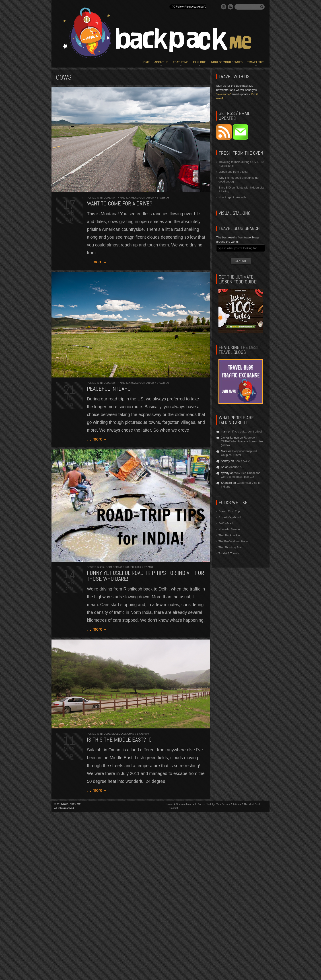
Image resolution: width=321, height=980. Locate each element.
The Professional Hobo (233, 541)
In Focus (105, 198)
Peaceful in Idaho (109, 389)
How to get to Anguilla (233, 197)
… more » (97, 262)
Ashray (165, 198)
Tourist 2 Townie (229, 553)
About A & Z (242, 461)
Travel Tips (256, 62)
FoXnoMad (226, 523)
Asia (102, 567)
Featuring (181, 62)
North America (121, 198)
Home (146, 62)
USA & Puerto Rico (143, 198)
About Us (161, 62)
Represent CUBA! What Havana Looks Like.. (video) (243, 441)
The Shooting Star (230, 547)
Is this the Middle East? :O (119, 740)
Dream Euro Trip (229, 511)
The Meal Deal (252, 804)
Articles (237, 804)
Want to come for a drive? (120, 204)
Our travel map (184, 804)
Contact (174, 808)
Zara (151, 567)
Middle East (119, 734)
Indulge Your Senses (226, 62)
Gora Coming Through (120, 567)
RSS (230, 7)
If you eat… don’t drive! (247, 432)
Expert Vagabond (230, 517)
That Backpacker (229, 535)
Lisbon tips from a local (233, 172)
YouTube (224, 7)
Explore (199, 62)
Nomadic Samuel (229, 529)
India (138, 567)
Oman (131, 734)
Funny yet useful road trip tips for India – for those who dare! (146, 576)
